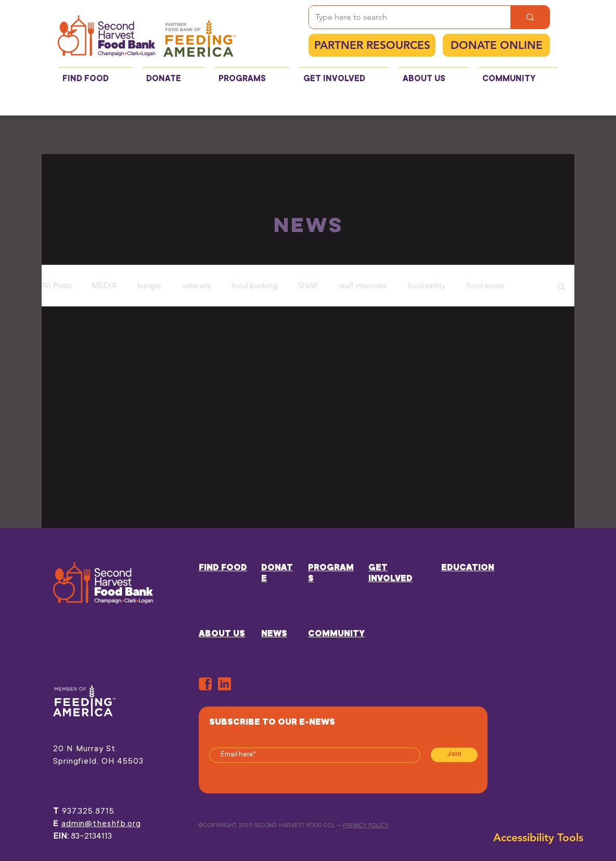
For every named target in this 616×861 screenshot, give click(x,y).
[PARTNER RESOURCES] (372, 45)
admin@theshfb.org (101, 824)
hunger (149, 285)
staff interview (363, 285)
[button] (561, 287)
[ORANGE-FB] (205, 684)
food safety (426, 285)
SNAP (308, 285)
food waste (485, 285)
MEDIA (104, 285)
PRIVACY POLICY (366, 826)
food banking (254, 285)
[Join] (454, 755)
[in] (224, 684)
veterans (196, 285)
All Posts (56, 285)
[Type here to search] (402, 17)
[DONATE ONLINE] (496, 45)
